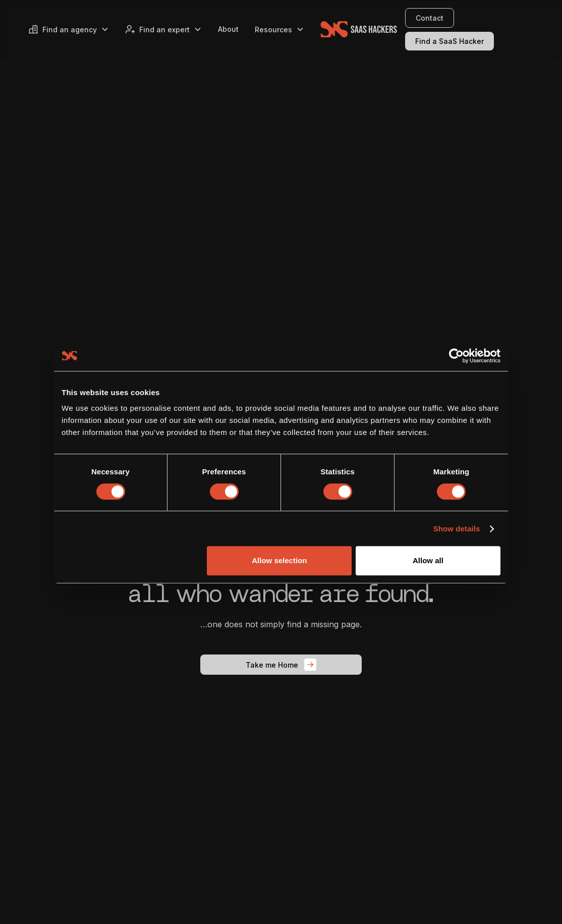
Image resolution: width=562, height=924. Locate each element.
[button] (69, 30)
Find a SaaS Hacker (449, 41)
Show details (457, 529)
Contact (430, 18)
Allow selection (279, 560)
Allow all (428, 560)
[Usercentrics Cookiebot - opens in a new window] (456, 356)
